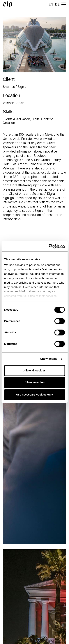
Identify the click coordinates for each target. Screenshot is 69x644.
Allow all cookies (34, 370)
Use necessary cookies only (34, 395)
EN (51, 4)
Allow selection (34, 382)
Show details (49, 359)
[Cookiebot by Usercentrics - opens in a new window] (49, 246)
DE (57, 4)
